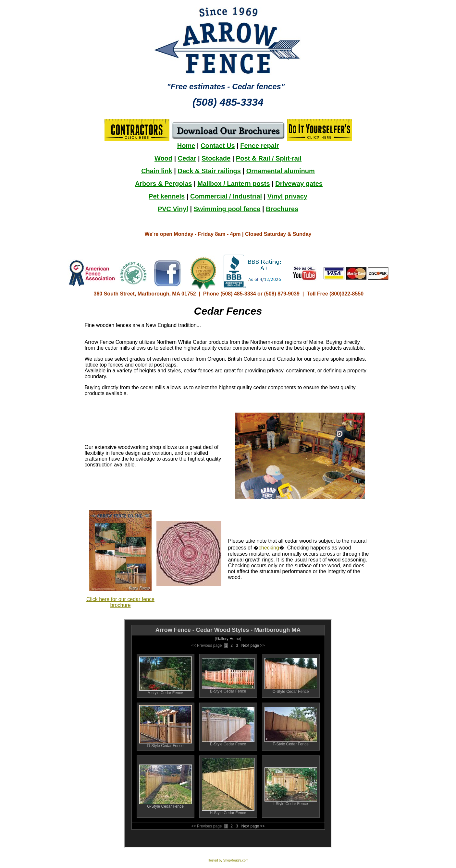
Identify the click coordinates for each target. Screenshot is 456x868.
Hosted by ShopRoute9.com (228, 860)
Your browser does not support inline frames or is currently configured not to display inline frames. (228, 186)
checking (269, 548)
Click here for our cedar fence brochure (120, 602)
